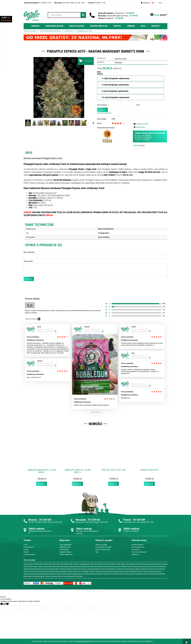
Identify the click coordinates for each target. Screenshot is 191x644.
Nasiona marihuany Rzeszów (134, 571)
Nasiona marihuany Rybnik (36, 576)
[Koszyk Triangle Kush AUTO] (149, 484)
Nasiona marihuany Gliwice (87, 574)
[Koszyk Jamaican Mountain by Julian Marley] (42, 484)
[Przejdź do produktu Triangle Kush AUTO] (149, 454)
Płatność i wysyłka (101, 545)
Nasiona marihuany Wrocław (47, 567)
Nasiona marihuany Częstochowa (71, 569)
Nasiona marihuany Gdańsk (117, 567)
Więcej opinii (95, 412)
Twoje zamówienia (65, 545)
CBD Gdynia (121, 564)
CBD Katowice (112, 564)
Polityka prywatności (66, 554)
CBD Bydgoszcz (84, 564)
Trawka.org (135, 554)
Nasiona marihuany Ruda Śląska (72, 576)
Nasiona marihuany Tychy (122, 574)
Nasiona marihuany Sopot (144, 569)
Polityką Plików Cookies (83, 641)
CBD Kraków (48, 564)
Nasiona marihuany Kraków (65, 567)
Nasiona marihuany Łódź (82, 567)
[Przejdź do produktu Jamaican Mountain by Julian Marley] (42, 454)
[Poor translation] (6, 604)
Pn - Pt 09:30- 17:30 (37, 3)
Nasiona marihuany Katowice (156, 567)
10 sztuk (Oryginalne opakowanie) (116, 98)
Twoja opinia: (28, 261)
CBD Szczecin (74, 564)
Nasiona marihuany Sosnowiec (33, 574)
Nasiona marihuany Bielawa (91, 569)
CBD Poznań (140, 564)
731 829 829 (130, 13)
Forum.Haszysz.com (138, 547)
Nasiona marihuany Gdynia (51, 569)
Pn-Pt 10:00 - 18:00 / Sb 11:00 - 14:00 (69, 3)
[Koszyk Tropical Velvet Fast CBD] (113, 484)
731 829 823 (134, 16)
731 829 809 (119, 18)
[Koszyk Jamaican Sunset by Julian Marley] (77, 484)
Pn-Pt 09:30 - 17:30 (97, 3)
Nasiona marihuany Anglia (59, 571)
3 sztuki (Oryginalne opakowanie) (115, 85)
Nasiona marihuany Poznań (100, 567)
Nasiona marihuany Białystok (33, 569)
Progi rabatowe (29, 547)
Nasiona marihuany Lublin (98, 571)
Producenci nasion (29, 554)
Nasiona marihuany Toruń (105, 574)
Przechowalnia (64, 550)
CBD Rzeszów (102, 564)
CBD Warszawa (28, 564)
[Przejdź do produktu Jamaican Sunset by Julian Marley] (78, 454)
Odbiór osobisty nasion (103, 550)
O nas (25, 545)
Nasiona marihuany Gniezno (126, 569)
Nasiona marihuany (137, 545)
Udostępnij (137, 145)
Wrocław (138, 136)
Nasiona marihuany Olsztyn (52, 574)
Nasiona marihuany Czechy (41, 571)
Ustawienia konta (65, 547)
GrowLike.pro (136, 550)
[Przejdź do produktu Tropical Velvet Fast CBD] (113, 454)
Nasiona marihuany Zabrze (139, 574)
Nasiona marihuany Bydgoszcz (137, 567)
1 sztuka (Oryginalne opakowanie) (116, 79)
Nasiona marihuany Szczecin (153, 571)
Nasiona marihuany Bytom (108, 569)
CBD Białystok (130, 564)
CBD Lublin (56, 564)
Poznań (137, 140)
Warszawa (138, 138)
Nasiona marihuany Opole (53, 576)
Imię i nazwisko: (29, 252)
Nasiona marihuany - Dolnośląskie (78, 571)
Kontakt (26, 550)
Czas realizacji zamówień (103, 547)
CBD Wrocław (38, 564)
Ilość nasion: (99, 73)
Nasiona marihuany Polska (153, 564)
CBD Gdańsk (65, 564)
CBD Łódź (94, 564)
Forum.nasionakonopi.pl (139, 552)
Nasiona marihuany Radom (115, 571)
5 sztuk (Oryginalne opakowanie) (115, 91)
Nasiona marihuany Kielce (70, 574)
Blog (97, 552)
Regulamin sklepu (65, 552)
